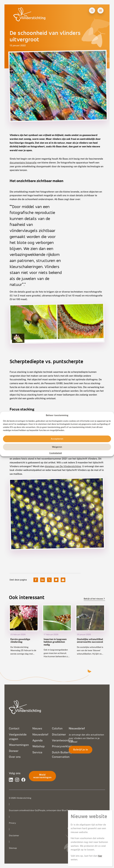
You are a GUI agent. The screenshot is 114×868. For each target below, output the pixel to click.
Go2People (40, 810)
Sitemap (13, 848)
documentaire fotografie (23, 163)
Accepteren (57, 439)
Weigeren (57, 447)
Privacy (12, 823)
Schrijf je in (81, 750)
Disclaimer (14, 835)
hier (100, 856)
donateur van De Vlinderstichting (63, 466)
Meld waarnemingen (42, 776)
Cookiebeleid (56, 453)
